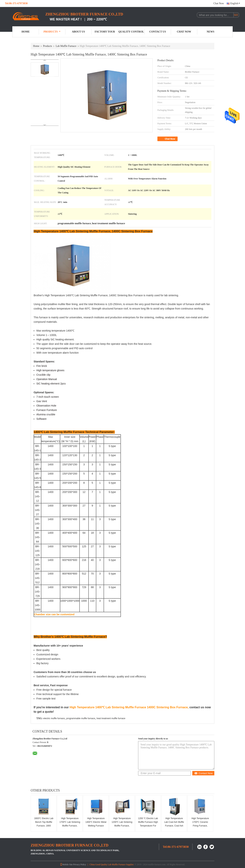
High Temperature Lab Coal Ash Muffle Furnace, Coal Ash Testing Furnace (174, 824)
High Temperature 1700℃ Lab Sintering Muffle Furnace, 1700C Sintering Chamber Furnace (70, 826)
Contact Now (203, 773)
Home (26, 32)
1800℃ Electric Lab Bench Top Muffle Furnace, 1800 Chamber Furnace (44, 824)
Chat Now (219, 3)
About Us (78, 32)
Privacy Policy (80, 865)
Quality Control (131, 32)
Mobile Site (66, 865)
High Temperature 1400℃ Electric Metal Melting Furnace (96, 822)
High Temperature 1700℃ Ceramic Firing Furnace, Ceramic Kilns (200, 824)
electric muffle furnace (54, 718)
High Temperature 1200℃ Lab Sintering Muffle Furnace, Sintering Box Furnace (122, 826)
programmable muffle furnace (81, 718)
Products (52, 32)
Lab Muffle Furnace (66, 46)
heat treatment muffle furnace (111, 718)
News (211, 32)
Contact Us (158, 32)
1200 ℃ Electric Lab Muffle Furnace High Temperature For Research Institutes (148, 824)
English (235, 3)
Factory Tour (105, 32)
